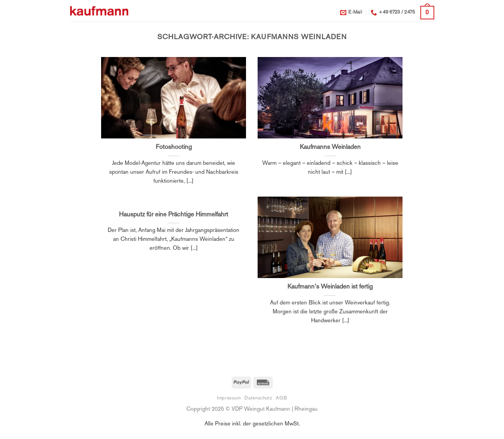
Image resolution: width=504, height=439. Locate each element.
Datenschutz (258, 398)
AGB (281, 398)
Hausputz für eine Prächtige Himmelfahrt (174, 215)
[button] (427, 13)
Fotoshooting (174, 147)
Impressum (229, 398)
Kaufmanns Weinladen (330, 147)
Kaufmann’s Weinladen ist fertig (330, 287)
